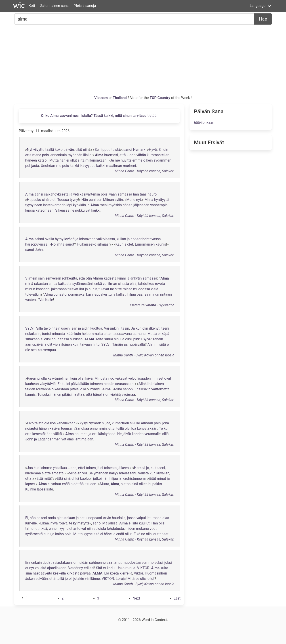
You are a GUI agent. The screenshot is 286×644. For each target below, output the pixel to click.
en (79, 473)
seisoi (39, 239)
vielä (155, 289)
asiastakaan (62, 563)
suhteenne (97, 563)
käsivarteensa (61, 428)
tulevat (73, 289)
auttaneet (161, 534)
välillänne (92, 579)
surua (109, 339)
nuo (111, 378)
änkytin (136, 278)
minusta (59, 334)
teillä (120, 428)
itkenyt (154, 328)
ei (68, 160)
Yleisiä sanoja (85, 6)
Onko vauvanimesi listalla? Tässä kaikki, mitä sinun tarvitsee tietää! (99, 116)
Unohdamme (51, 166)
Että (40, 479)
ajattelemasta (53, 473)
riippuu (105, 150)
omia (52, 518)
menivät (60, 439)
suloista (100, 529)
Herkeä (140, 468)
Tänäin (158, 339)
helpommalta (92, 334)
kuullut (144, 523)
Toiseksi (44, 395)
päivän (69, 150)
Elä (107, 573)
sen (99, 200)
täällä (49, 150)
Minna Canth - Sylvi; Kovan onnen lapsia (144, 355)
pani (92, 200)
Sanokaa (82, 428)
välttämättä (160, 389)
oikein (148, 160)
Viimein (31, 278)
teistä (116, 150)
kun (139, 328)
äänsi (39, 194)
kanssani (43, 289)
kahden (138, 434)
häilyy (114, 473)
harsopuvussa (36, 244)
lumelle (31, 523)
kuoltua (96, 328)
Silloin (163, 150)
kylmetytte (81, 523)
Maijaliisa (110, 523)
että (123, 155)
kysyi (84, 423)
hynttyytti (161, 200)
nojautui (32, 428)
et (27, 568)
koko (59, 150)
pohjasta (32, 166)
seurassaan (124, 384)
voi (105, 284)
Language (258, 6)
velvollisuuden (140, 378)
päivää (85, 573)
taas (143, 194)
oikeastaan (60, 389)
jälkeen (123, 468)
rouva (63, 523)
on (107, 395)
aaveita (46, 573)
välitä (58, 434)
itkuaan (90, 484)
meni (104, 205)
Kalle (49, 300)
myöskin (115, 205)
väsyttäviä (48, 384)
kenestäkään (147, 428)
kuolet (85, 479)
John (132, 155)
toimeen (96, 384)
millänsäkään (96, 160)
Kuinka (31, 489)
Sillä (40, 328)
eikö (79, 150)
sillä (165, 434)
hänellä (99, 395)
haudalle (119, 518)
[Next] (136, 598)
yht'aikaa (60, 468)
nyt (139, 200)
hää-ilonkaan (204, 123)
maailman (114, 166)
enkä (98, 284)
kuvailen (163, 473)
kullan (121, 239)
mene (37, 155)
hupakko (155, 484)
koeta (114, 573)
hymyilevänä (65, 239)
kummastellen (158, 155)
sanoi (128, 150)
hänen (128, 205)
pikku (137, 339)
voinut (56, 484)
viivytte (39, 150)
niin (86, 150)
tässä (65, 339)
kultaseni (158, 468)
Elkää (45, 523)
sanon (128, 389)
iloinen (66, 344)
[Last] (177, 598)
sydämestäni (83, 284)
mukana (142, 529)
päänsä (143, 294)
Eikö (30, 423)
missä (127, 289)
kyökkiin (80, 205)
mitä (61, 244)
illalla (87, 155)
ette (28, 155)
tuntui (47, 334)
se (137, 579)
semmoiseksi (152, 563)
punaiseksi (77, 294)
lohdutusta (116, 529)
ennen (54, 529)
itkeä (43, 529)
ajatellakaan (57, 568)
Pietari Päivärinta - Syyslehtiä (152, 305)
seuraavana (123, 334)
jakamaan (59, 289)
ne (72, 210)
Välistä (143, 473)
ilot (82, 289)
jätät (153, 479)
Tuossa (63, 200)
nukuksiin (33, 334)
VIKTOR (143, 568)
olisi (47, 339)
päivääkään (80, 384)
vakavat (121, 378)
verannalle (152, 434)
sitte (118, 289)
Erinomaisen (145, 244)
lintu (96, 344)
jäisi (100, 468)
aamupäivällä (36, 344)
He (120, 434)
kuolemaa (33, 473)
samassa (125, 194)
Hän (85, 200)
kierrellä (126, 573)
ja (71, 194)
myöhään (75, 155)
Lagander (45, 439)
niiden (130, 529)
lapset (30, 484)
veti (76, 194)
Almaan (147, 423)
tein (57, 328)
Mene (131, 200)
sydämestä (34, 534)
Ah (150, 344)
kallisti (121, 294)
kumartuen (120, 423)
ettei (112, 428)
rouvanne (43, 389)
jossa (131, 518)
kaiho (60, 534)
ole (28, 350)
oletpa (126, 484)
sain (41, 278)
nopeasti (95, 518)
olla (44, 378)
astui (83, 518)
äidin (86, 328)
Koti (32, 6)
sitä (135, 523)
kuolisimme (43, 468)
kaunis (161, 244)
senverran (53, 278)
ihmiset (158, 378)
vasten (30, 300)
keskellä (59, 573)
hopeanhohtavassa (146, 239)
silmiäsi (103, 244)
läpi (69, 205)
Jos (30, 468)
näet (36, 573)
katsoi (43, 160)
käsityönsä (107, 434)
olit (50, 344)
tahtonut (32, 529)
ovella (49, 239)
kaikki (74, 166)
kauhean (32, 384)
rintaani (166, 294)
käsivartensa (90, 194)
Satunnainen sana (54, 6)
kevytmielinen (58, 378)
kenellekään (66, 423)
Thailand (120, 98)
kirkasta (73, 573)
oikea (143, 484)
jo (148, 468)
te (71, 523)
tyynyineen (34, 205)
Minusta (101, 378)
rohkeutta (70, 278)
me (117, 160)
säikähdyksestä (56, 194)
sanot (70, 244)
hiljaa (132, 294)
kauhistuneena (134, 479)
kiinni (121, 278)
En (59, 384)
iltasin (124, 328)
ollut (73, 160)
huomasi (111, 155)
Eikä (137, 534)
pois (45, 155)
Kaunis (121, 244)
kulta (164, 568)
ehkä (75, 479)
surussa (76, 339)
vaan (113, 194)
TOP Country (160, 98)
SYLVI (30, 328)
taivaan (86, 344)
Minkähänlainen (151, 384)
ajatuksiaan (66, 518)
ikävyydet (87, 166)
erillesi (89, 568)
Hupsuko (34, 200)
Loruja (121, 579)
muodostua (132, 563)
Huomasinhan (156, 573)
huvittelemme (131, 160)
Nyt (30, 150)
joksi (168, 563)
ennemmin (98, 428)
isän (74, 328)
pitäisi (75, 389)
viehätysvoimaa (123, 395)
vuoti (154, 529)
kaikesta (65, 284)
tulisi (66, 384)
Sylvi (146, 339)
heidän (109, 384)
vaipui (141, 518)
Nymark (139, 150)
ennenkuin (59, 155)
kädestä (110, 278)
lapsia (30, 210)
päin (157, 423)
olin (145, 328)
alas (71, 439)
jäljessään (141, 205)
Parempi (34, 378)
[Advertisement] (143, 62)
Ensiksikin (142, 389)
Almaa (98, 278)
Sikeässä (62, 210)
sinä (45, 200)
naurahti (81, 434)
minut (161, 479)
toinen (91, 468)
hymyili (96, 389)
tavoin (49, 328)
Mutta (54, 160)
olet (53, 200)
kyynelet (66, 529)
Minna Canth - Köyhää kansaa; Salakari (144, 171)
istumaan (154, 518)
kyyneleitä (91, 534)
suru (47, 534)
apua (56, 339)
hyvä (54, 523)
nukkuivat (83, 210)
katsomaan (44, 210)
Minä (118, 389)
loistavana (87, 239)
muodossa (142, 289)
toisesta (110, 468)
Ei (27, 518)
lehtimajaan (84, 439)
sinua (53, 284)
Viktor (138, 573)
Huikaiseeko (87, 244)
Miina (149, 200)
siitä (81, 160)
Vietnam (101, 98)
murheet (129, 166)
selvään (42, 579)
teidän (30, 389)
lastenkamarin (54, 205)
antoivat (80, 529)
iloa (53, 423)
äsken (30, 579)
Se (97, 150)
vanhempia (159, 205)
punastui (61, 294)
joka (166, 423)
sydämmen (163, 160)
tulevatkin (33, 294)
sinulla (119, 339)
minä (29, 284)
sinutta (123, 284)
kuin (89, 294)
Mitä (100, 339)
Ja (112, 160)
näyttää (79, 395)
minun (30, 289)
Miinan (108, 200)
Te (161, 428)
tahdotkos (146, 284)
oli (70, 579)
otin (89, 278)
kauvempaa (47, 350)
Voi (42, 300)
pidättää (77, 484)
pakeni (42, 518)
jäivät (127, 434)
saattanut (114, 563)
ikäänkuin (73, 334)
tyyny (74, 200)
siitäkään (32, 339)
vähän (141, 155)
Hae (263, 19)
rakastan (41, 284)
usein (65, 328)
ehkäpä (164, 334)
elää (133, 284)
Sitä (99, 568)
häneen (31, 160)
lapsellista (45, 489)
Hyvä (153, 150)
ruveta (160, 284)
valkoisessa (106, 239)
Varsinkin (111, 328)
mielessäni (128, 473)
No (54, 244)
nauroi (152, 194)
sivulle (135, 423)
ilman (113, 284)
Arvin (107, 518)
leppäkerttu (103, 294)
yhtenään (101, 473)
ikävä (89, 378)
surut (93, 289)
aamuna (139, 334)
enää (66, 484)
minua (130, 568)
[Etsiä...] (134, 19)
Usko (120, 568)
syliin (119, 200)
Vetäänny (76, 568)
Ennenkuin (34, 563)
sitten (108, 334)
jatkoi (97, 479)
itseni (165, 328)
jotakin (79, 579)
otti (95, 434)
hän (63, 160)
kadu (111, 568)
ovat (168, 378)
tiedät (47, 563)
